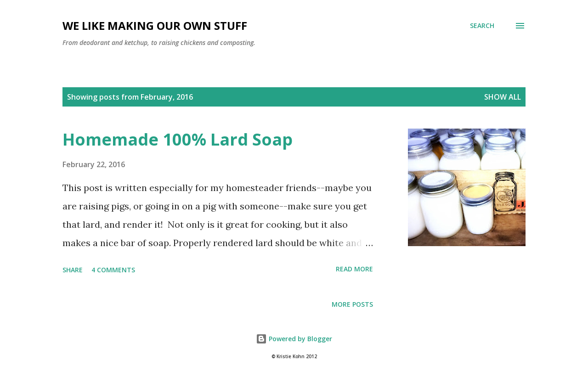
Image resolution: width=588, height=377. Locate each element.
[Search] (482, 26)
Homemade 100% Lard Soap (178, 139)
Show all (503, 97)
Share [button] (73, 270)
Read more (354, 269)
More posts (352, 304)
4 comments (113, 270)
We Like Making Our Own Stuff (155, 25)
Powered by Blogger (294, 339)
